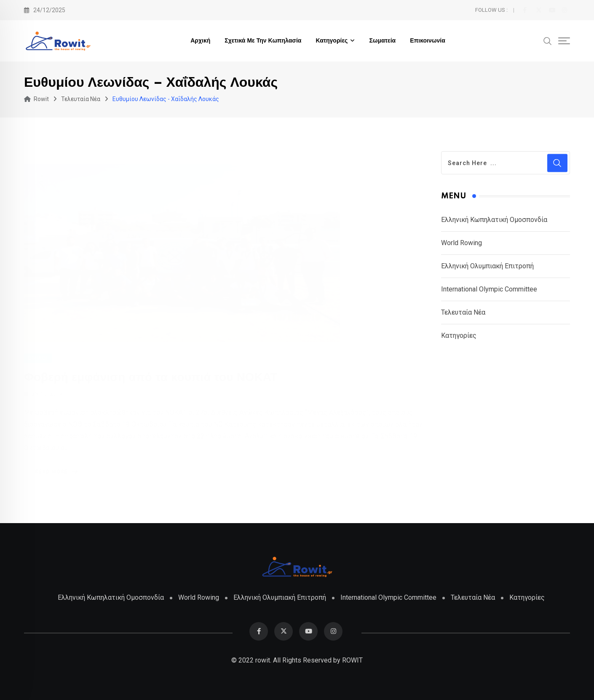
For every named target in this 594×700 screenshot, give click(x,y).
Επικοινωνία (428, 41)
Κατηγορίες (332, 41)
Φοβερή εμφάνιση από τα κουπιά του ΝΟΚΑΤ (151, 377)
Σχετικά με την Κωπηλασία (263, 41)
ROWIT (352, 660)
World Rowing (462, 243)
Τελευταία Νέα (463, 312)
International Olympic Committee (489, 289)
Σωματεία (382, 41)
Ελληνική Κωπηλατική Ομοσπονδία (494, 220)
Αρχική (200, 41)
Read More (58, 471)
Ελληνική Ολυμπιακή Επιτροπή (487, 266)
